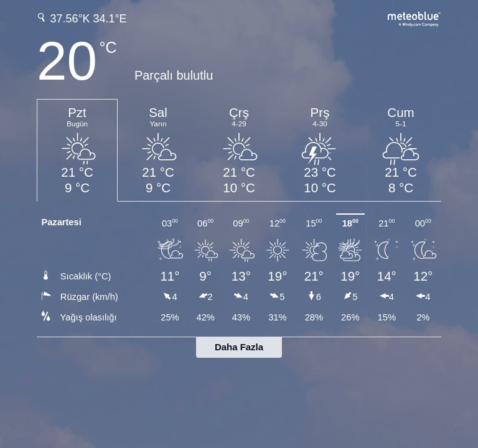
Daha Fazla (239, 347)
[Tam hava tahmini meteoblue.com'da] (415, 18)
